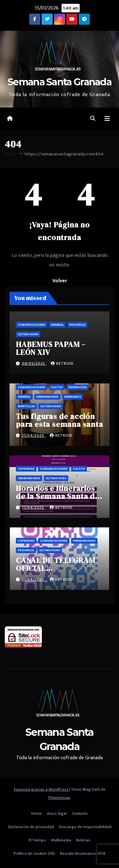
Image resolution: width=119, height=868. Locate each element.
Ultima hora (28, 334)
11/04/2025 (34, 435)
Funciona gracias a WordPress (42, 789)
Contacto (80, 813)
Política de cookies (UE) (34, 853)
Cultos (57, 387)
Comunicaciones (32, 325)
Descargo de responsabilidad (85, 827)
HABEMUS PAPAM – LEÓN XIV (51, 348)
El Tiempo (37, 840)
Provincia (77, 325)
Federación (77, 387)
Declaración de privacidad (31, 827)
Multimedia (61, 840)
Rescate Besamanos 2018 (83, 853)
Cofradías (26, 469)
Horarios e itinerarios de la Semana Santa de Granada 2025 (58, 496)
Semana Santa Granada (60, 82)
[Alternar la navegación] (107, 119)
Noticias (83, 840)
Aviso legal (57, 813)
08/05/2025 (34, 363)
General (57, 325)
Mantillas (26, 406)
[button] (93, 119)
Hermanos (73, 397)
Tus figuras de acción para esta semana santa (60, 420)
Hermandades (47, 397)
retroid (62, 363)
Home (36, 813)
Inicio (10, 154)
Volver (60, 281)
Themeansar (59, 798)
